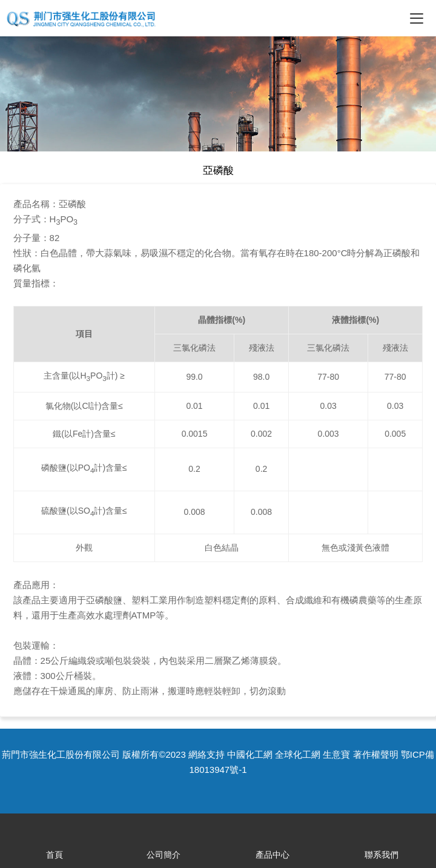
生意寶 (336, 754)
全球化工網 (298, 754)
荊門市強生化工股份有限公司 (61, 754)
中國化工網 (250, 754)
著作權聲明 (376, 754)
